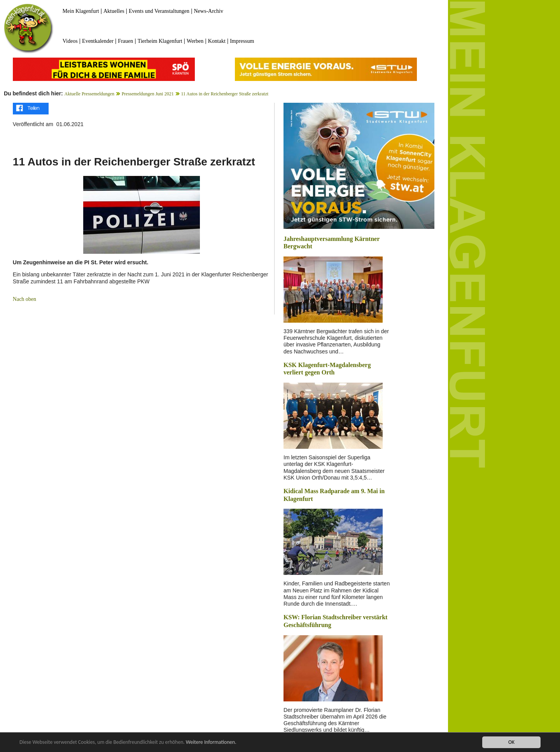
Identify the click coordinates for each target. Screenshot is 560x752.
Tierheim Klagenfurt (160, 41)
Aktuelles (114, 11)
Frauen (125, 41)
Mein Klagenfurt (81, 11)
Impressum (242, 41)
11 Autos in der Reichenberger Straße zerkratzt (225, 94)
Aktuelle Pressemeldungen (89, 94)
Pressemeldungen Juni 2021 (148, 94)
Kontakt (217, 41)
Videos (70, 41)
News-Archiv (209, 11)
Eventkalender (98, 41)
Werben (195, 41)
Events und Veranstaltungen (159, 11)
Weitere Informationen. (211, 743)
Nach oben (24, 299)
